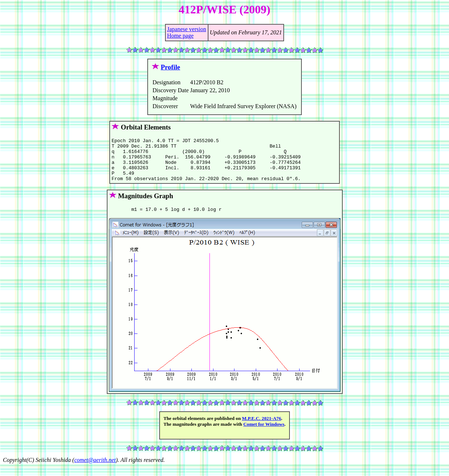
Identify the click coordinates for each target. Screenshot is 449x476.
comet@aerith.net (95, 470)
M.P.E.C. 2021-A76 (262, 428)
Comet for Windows (264, 434)
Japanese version (187, 29)
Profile (170, 67)
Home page (180, 36)
